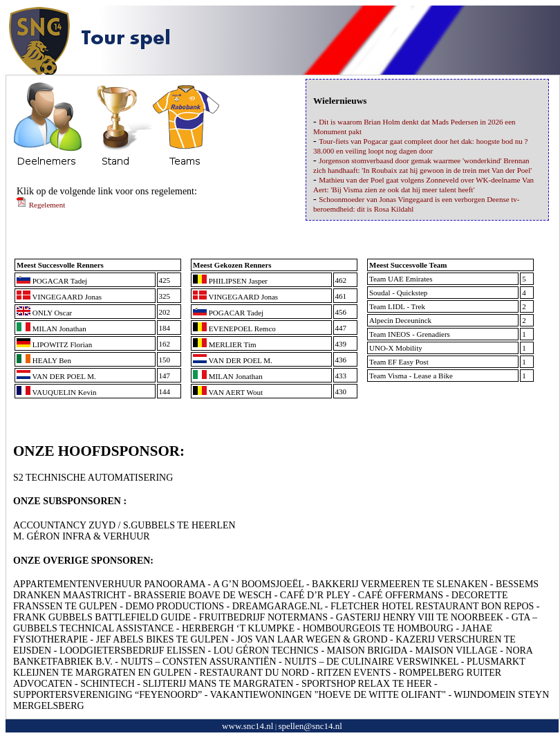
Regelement (41, 205)
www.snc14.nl (248, 726)
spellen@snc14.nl (310, 726)
